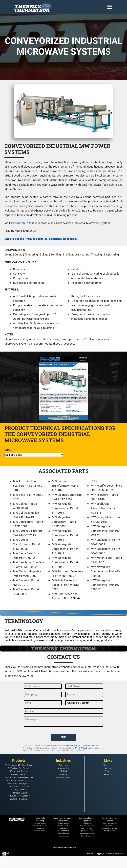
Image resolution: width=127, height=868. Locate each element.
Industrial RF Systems (19, 799)
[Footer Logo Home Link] (17, 819)
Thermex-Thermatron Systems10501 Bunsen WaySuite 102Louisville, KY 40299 (110, 823)
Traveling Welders (19, 774)
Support (108, 768)
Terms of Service (90, 745)
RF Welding (40, 821)
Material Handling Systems (19, 784)
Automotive (63, 768)
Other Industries (63, 778)
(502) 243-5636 (63, 831)
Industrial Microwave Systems (19, 781)
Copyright (100, 854)
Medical (63, 771)
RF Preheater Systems (19, 793)
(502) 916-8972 (63, 828)
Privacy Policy (73, 745)
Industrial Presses (40, 831)
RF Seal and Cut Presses (19, 768)
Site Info (91, 854)
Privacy (109, 854)
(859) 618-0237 (87, 831)
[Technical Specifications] (34, 455)
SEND (63, 737)
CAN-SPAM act (81, 748)
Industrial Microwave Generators (19, 778)
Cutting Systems (19, 790)
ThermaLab (18, 223)
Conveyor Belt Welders (19, 787)
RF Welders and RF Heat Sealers (19, 765)
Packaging (63, 774)
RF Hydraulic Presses (19, 771)
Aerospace (63, 765)
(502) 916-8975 (87, 828)
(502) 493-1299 (110, 831)
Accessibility (120, 854)
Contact (108, 771)
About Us (108, 774)
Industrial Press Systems (19, 796)
